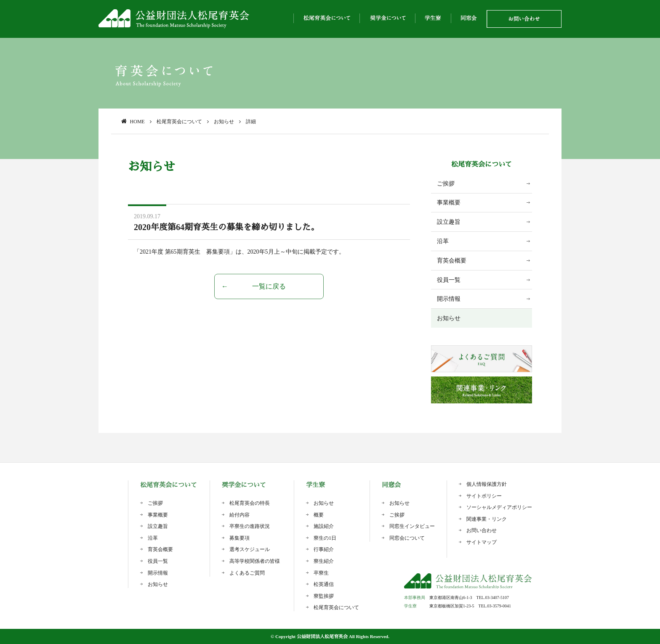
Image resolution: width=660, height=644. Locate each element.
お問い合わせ (482, 530)
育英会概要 (452, 261)
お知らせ (449, 318)
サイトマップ (482, 542)
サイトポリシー (484, 496)
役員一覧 (449, 280)
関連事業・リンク (487, 519)
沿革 (443, 241)
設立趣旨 (449, 222)
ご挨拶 (446, 184)
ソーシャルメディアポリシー (499, 507)
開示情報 (449, 299)
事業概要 (449, 203)
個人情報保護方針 (487, 484)
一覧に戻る (269, 286)
